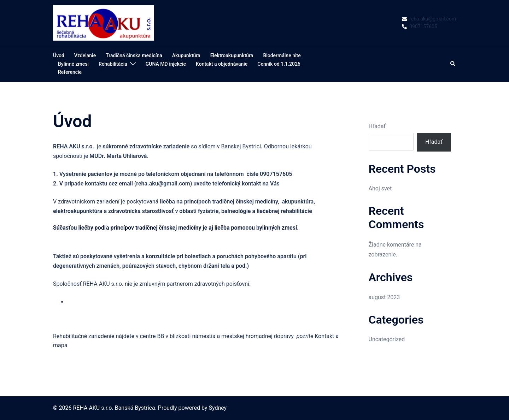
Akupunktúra (186, 55)
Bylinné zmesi (73, 64)
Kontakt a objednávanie (222, 64)
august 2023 (384, 297)
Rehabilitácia (113, 64)
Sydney (218, 408)
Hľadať (377, 126)
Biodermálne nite (282, 55)
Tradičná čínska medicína (134, 55)
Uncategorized (387, 339)
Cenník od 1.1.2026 (279, 64)
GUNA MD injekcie (166, 64)
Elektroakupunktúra (232, 55)
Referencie (70, 72)
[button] (453, 64)
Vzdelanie (85, 55)
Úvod (59, 55)
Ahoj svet (380, 188)
